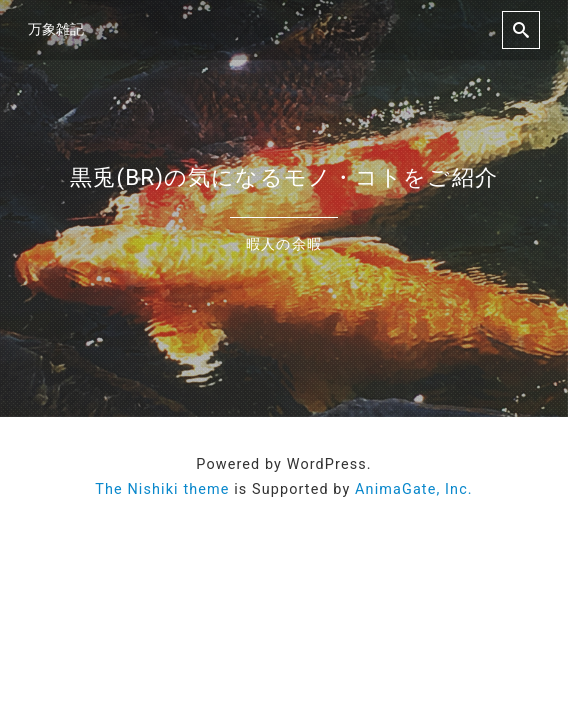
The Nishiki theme (162, 489)
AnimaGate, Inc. (414, 489)
